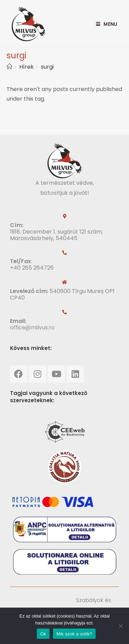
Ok (43, 634)
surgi (47, 67)
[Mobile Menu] (104, 24)
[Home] (9, 67)
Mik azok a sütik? (74, 634)
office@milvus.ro (32, 327)
